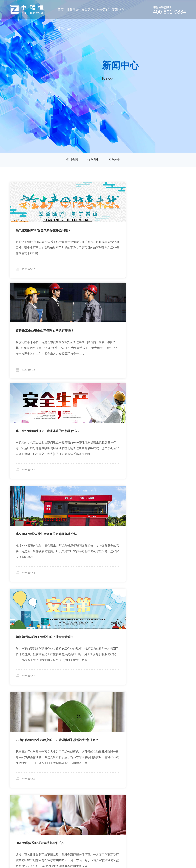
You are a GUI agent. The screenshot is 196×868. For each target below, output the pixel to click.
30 (100, 722)
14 (147, 716)
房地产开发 (70, 785)
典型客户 (67, 752)
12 (126, 716)
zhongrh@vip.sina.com (177, 777)
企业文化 (138, 771)
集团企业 (68, 762)
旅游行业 (68, 794)
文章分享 (115, 160)
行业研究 (91, 762)
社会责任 (90, 752)
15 (157, 716)
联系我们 (138, 802)
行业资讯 (93, 160)
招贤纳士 (138, 794)
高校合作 (91, 771)
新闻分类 (113, 752)
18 (87, 722)
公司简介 (138, 762)
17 (178, 716)
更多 (65, 802)
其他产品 (37, 814)
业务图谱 (36, 752)
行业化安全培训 (42, 805)
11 (116, 716)
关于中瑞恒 (138, 752)
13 (136, 716)
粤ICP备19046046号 (139, 859)
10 (106, 716)
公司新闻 (71, 160)
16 (167, 716)
